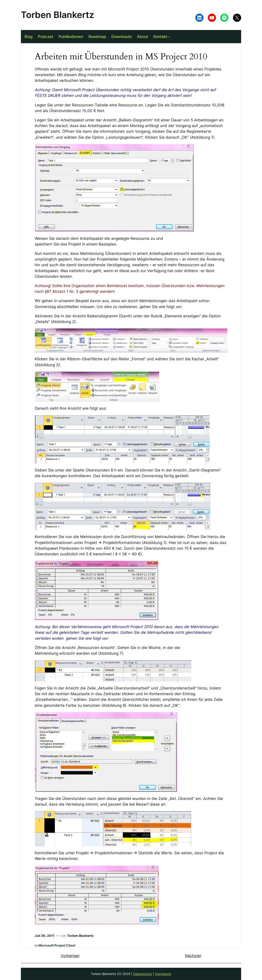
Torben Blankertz (58, 15)
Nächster (193, 956)
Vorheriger (70, 956)
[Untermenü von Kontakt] (169, 37)
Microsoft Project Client (57, 945)
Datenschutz (143, 974)
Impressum (163, 974)
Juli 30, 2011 (45, 936)
